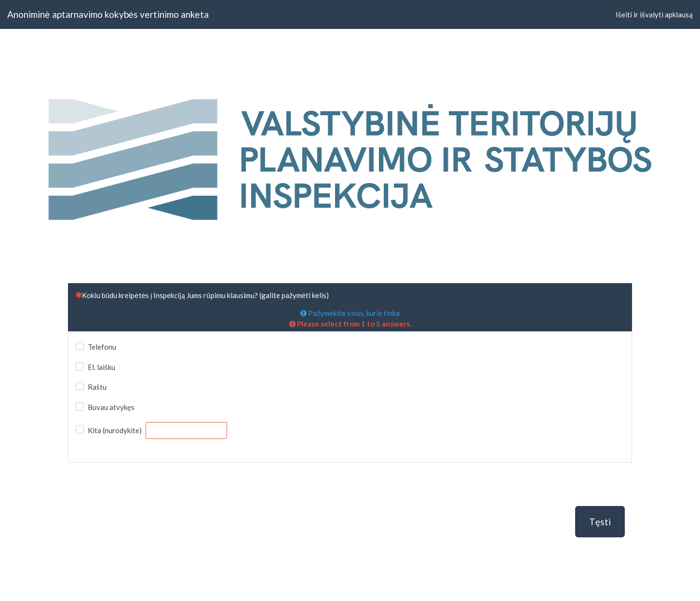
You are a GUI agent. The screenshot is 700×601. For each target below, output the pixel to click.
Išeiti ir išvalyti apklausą (654, 14)
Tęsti (600, 522)
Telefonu (102, 347)
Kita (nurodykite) (115, 430)
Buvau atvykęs (111, 407)
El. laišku (101, 367)
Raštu (97, 387)
